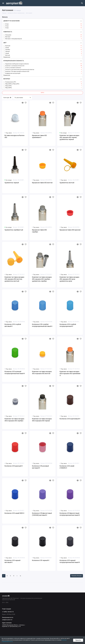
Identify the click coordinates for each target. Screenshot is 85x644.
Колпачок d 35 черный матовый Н (12, 561)
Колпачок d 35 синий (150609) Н (67, 467)
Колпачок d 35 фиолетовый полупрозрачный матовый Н (70, 514)
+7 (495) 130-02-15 (8, 612)
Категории (7, 98)
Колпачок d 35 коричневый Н (70, 419)
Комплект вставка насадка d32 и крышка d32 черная (42, 420)
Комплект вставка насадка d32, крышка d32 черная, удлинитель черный (69, 137)
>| (20, 576)
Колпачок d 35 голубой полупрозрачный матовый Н (42, 325)
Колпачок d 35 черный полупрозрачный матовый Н (70, 561)
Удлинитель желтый (67, 183)
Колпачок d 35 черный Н (41, 560)
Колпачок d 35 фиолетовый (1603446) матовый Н (42, 514)
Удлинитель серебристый (14, 230)
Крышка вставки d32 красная (70, 230)
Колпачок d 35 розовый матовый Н (40, 467)
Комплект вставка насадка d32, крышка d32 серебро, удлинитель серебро (42, 279)
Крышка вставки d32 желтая (42, 183)
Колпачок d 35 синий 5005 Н (14, 513)
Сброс (42, 93)
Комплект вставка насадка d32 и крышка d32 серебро (14, 420)
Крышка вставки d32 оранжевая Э (39, 136)
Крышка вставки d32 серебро (39, 231)
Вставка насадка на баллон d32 (14, 136)
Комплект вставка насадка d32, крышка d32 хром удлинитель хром (69, 279)
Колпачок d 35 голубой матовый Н (13, 325)
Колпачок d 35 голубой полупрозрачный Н (68, 325)
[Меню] (3, 3)
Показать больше (77, 576)
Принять (78, 640)
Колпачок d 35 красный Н (14, 466)
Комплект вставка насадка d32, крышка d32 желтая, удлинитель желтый (14, 279)
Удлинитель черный (12, 183)
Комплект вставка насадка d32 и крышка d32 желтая (42, 372)
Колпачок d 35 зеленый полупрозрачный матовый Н (15, 372)
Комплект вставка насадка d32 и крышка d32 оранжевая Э (70, 373)
